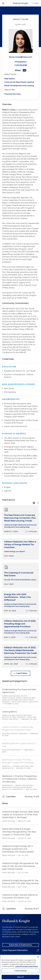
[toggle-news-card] (34, 503)
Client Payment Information (15, 950)
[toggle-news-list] (38, 503)
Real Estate (10, 79)
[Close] (38, 964)
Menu (37, 3)
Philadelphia (21, 62)
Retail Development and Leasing (19, 86)
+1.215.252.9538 (21, 65)
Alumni (6, 956)
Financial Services (12, 94)
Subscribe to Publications (20, 945)
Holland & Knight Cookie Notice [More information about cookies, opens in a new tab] (27, 973)
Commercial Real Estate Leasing (19, 82)
